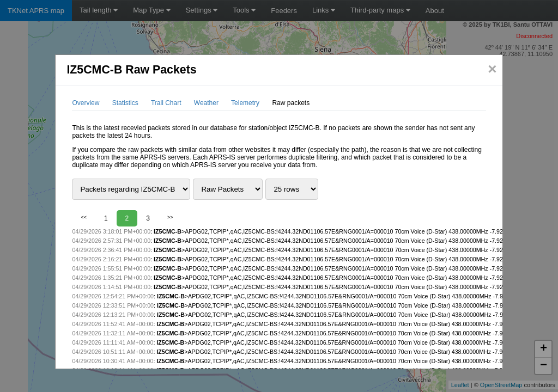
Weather (206, 103)
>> (170, 217)
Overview (86, 103)
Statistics (125, 103)
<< (84, 217)
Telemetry (245, 103)
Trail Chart (166, 103)
